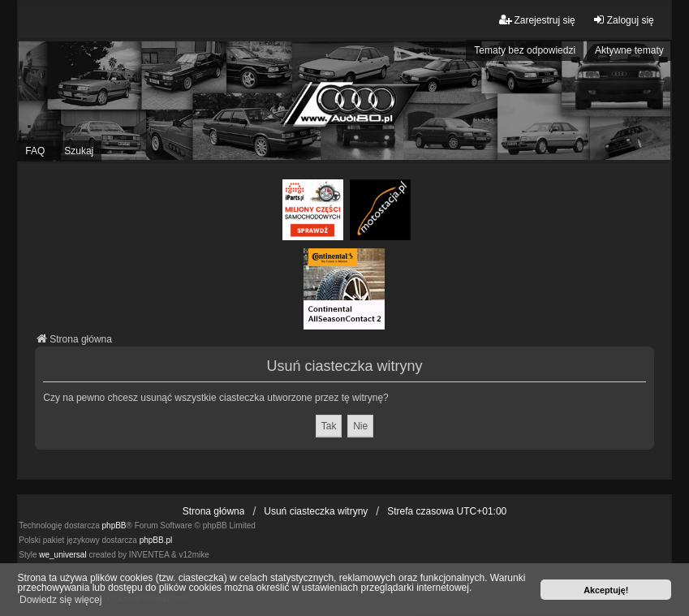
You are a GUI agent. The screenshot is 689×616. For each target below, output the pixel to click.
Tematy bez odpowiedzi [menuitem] (525, 50)
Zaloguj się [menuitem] (623, 20)
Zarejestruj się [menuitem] (537, 20)
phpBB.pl (156, 540)
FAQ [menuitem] (35, 151)
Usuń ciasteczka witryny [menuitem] (316, 511)
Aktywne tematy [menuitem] (629, 50)
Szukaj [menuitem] (79, 151)
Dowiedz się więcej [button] (60, 600)
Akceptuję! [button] (606, 590)
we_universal (62, 555)
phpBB (114, 526)
